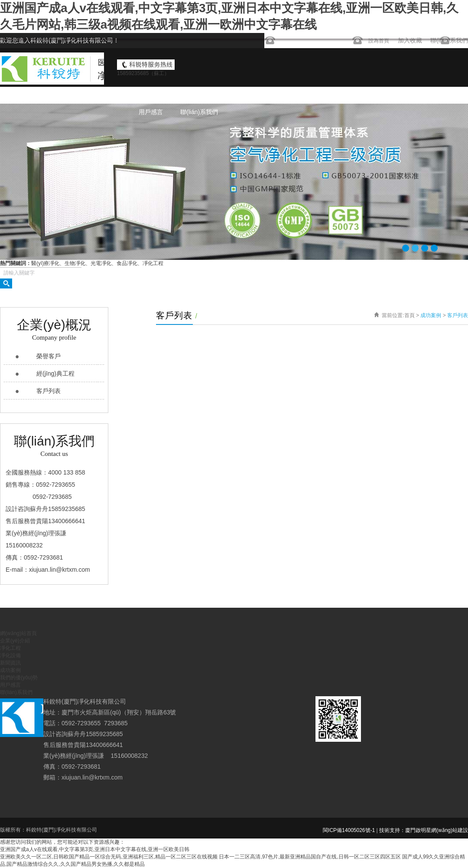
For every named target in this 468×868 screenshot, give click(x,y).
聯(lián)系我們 (199, 112)
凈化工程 (263, 95)
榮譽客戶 (49, 356)
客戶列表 (49, 391)
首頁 (409, 315)
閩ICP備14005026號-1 (349, 830)
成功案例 (388, 95)
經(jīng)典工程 (55, 373)
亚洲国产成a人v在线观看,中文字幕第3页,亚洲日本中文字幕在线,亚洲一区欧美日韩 (95, 849)
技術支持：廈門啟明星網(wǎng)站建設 (424, 830)
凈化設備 (305, 95)
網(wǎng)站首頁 (160, 95)
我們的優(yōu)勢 (439, 95)
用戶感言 (151, 112)
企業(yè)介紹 (216, 95)
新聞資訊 (346, 95)
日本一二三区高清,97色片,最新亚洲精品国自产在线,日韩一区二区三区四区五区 (310, 857)
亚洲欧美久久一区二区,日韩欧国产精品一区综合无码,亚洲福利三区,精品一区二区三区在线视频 (109, 857)
